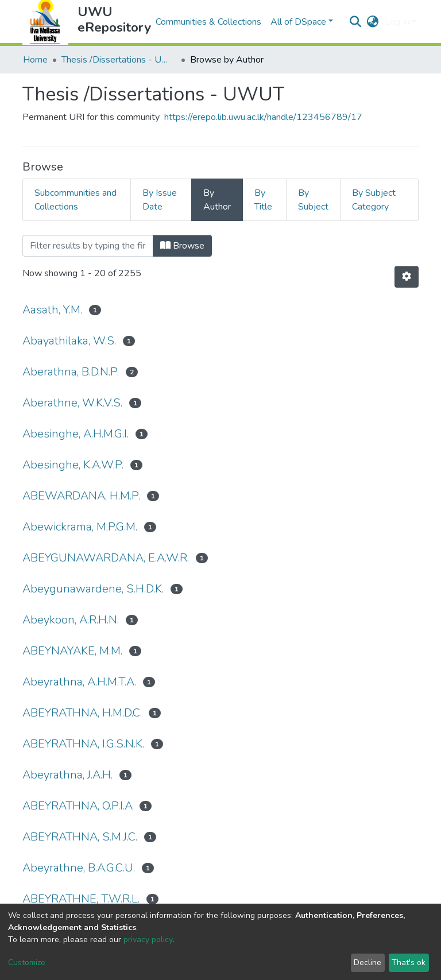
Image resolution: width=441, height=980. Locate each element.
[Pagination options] (407, 277)
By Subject (313, 200)
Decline (367, 962)
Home (35, 60)
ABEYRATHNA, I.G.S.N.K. (83, 744)
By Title (263, 200)
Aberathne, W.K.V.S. (72, 403)
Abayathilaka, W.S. (69, 341)
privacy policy (148, 940)
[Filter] (88, 246)
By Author (217, 200)
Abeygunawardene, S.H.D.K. (93, 589)
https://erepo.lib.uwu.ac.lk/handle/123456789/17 (263, 117)
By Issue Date (160, 200)
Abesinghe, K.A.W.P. (73, 465)
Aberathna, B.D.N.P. (71, 372)
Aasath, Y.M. (52, 310)
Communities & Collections (208, 22)
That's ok (409, 962)
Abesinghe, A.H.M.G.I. (76, 434)
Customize (27, 962)
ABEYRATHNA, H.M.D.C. (82, 713)
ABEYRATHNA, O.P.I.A (78, 806)
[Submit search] (356, 22)
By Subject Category (374, 200)
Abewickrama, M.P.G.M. (80, 527)
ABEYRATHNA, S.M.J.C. (80, 837)
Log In (397, 22)
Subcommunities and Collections (76, 200)
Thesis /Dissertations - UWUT (119, 60)
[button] (373, 22)
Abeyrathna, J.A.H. (67, 775)
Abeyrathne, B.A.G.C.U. (79, 868)
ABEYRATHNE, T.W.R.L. (81, 899)
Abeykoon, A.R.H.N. (71, 620)
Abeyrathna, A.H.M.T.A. (79, 682)
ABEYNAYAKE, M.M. (72, 651)
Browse (182, 246)
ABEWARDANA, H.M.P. (81, 496)
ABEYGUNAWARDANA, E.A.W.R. (106, 558)
